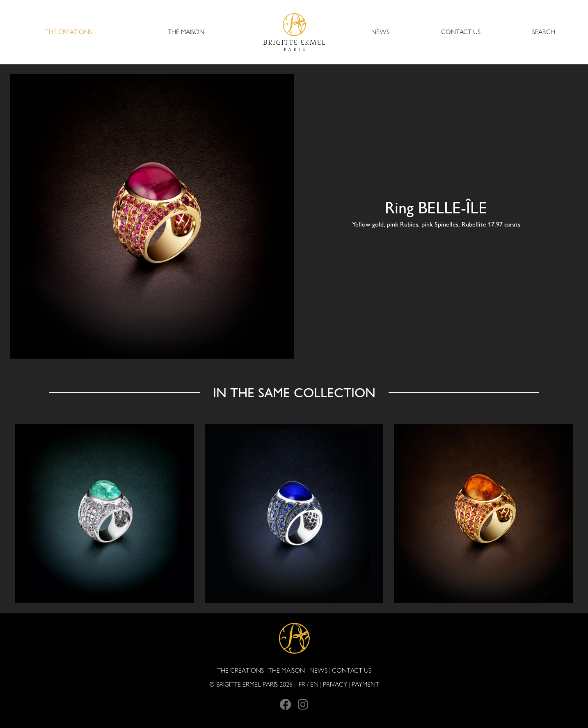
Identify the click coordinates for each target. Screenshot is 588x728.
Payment (365, 684)
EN (314, 684)
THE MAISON (287, 670)
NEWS (380, 32)
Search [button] (544, 32)
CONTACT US (461, 32)
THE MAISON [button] (186, 32)
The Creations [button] (69, 32)
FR (302, 684)
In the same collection (294, 393)
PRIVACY (335, 684)
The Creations (240, 670)
